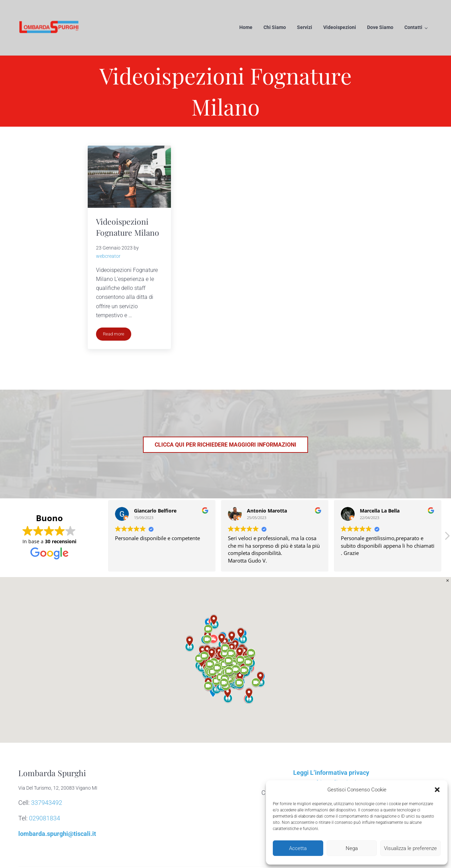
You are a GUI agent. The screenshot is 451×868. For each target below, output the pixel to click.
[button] (437, 790)
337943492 (47, 804)
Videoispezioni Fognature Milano (128, 228)
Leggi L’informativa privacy (331, 774)
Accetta (298, 848)
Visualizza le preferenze (410, 848)
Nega (352, 848)
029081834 (45, 819)
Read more (117, 336)
